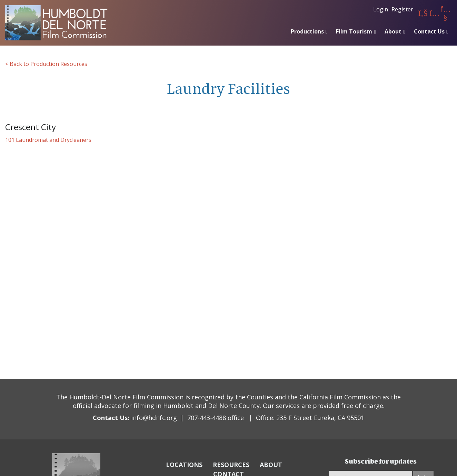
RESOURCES (231, 465)
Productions (307, 31)
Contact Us (429, 31)
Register (402, 9)
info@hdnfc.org (154, 418)
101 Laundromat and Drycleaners (48, 140)
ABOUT (271, 465)
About (393, 31)
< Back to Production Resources (46, 64)
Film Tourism (354, 31)
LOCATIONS (184, 465)
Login (381, 9)
